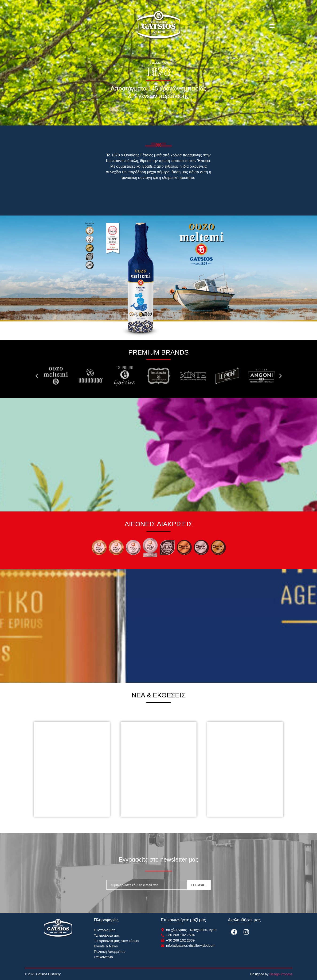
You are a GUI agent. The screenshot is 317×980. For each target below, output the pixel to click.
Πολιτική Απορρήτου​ (110, 952)
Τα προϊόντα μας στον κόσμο (116, 941)
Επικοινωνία (104, 957)
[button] (272, 26)
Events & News (106, 946)
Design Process (281, 974)
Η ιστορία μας (105, 930)
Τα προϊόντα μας (107, 935)
